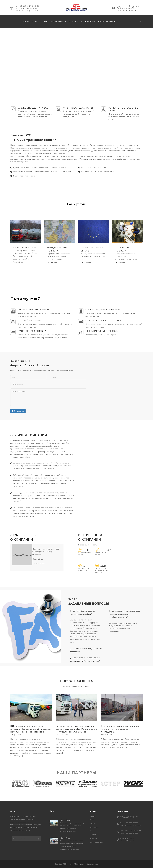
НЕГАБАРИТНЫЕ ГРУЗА (25, 248)
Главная (26, 22)
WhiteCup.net (79, 864)
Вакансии (90, 22)
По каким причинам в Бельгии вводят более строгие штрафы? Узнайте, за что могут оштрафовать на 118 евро (76, 729)
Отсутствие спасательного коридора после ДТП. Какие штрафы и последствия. (120, 729)
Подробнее (18, 262)
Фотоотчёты (56, 22)
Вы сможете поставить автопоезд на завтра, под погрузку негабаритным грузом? (125, 614)
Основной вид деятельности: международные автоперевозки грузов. (42, 172)
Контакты (77, 22)
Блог (68, 22)
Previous (7, 784)
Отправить (18, 411)
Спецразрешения (106, 22)
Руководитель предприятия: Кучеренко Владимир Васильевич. (40, 168)
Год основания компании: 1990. (94, 168)
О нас (35, 22)
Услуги (44, 22)
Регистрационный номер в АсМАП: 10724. (99, 172)
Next (146, 784)
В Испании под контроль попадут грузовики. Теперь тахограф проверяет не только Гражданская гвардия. (31, 729)
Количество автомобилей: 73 (25, 176)
